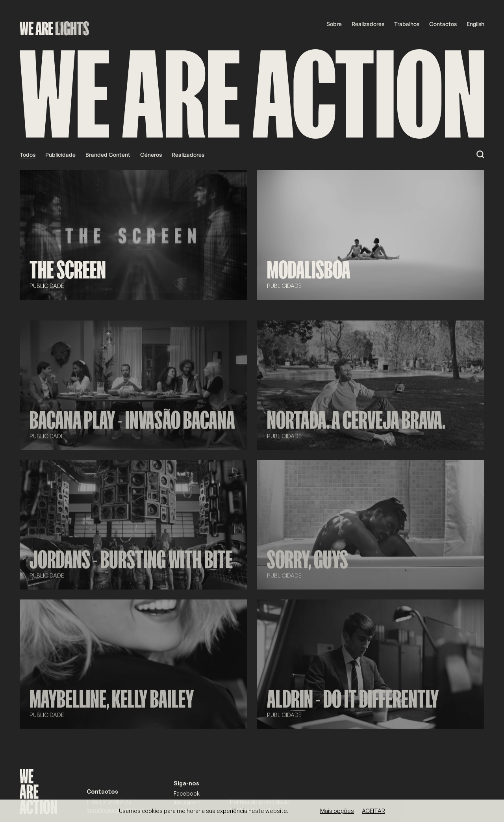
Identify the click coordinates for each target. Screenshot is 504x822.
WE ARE (37, 29)
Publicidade (60, 155)
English (475, 24)
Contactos (443, 24)
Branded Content (108, 155)
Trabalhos (407, 24)
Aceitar (373, 811)
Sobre (334, 24)
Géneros (151, 155)
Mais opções (337, 811)
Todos (28, 155)
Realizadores (368, 24)
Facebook (187, 793)
